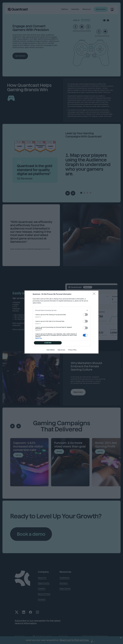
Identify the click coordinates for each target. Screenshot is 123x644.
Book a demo (32, 534)
